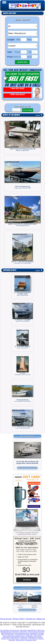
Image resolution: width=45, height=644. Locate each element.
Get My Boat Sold (33, 639)
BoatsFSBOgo (6, 637)
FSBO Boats (24, 637)
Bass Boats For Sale (31, 640)
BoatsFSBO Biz (32, 637)
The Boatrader (29, 636)
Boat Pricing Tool (15, 630)
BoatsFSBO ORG (15, 637)
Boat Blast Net (34, 633)
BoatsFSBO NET (32, 630)
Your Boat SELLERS (20, 634)
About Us (41, 619)
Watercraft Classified (32, 634)
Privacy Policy (19, 619)
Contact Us (31, 619)
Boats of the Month (11, 115)
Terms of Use (6, 619)
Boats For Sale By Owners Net (36, 632)
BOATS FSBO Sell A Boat (8, 633)
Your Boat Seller (10, 634)
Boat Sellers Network (6, 632)
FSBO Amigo (41, 630)
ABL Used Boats (5, 630)
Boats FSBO (23, 630)
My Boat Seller (23, 632)
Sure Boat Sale (24, 639)
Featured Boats (10, 270)
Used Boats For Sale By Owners (15, 636)
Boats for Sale (9, 13)
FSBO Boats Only (20, 640)
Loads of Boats (37, 636)
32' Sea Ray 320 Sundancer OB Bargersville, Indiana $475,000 (27, 462)
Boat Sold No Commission (22, 633)
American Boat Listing (13, 639)
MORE (39, 115)
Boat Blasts (15, 632)
